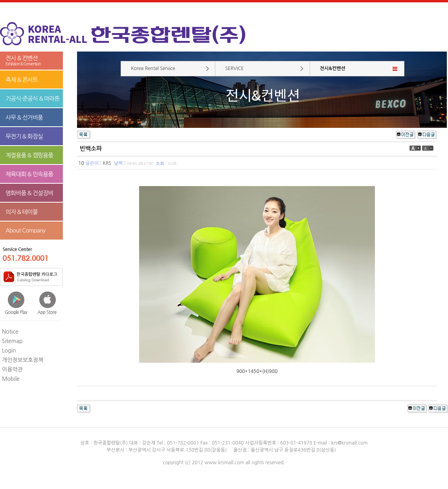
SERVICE (234, 68)
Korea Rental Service (153, 68)
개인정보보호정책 (23, 360)
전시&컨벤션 (333, 68)
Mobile (11, 379)
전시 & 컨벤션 (31, 61)
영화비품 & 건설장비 (29, 193)
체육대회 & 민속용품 (29, 174)
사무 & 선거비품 (24, 117)
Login (9, 351)
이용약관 (12, 369)
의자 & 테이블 (22, 212)
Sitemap (12, 341)
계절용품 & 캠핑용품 (29, 155)
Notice (10, 332)
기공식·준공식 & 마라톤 (33, 99)
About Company (25, 230)
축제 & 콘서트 (22, 80)
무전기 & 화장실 (24, 136)
